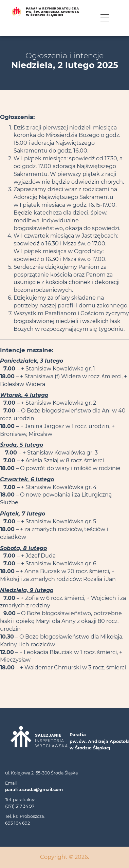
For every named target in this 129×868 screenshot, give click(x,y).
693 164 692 (17, 823)
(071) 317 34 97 (20, 806)
